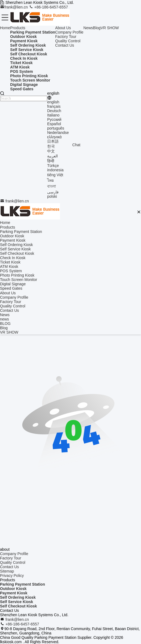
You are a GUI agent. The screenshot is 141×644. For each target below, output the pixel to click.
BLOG (5, 324)
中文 (51, 151)
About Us (63, 28)
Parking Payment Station (22, 584)
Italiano (53, 115)
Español (54, 124)
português (56, 128)
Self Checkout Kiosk (18, 606)
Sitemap (7, 571)
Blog (97, 28)
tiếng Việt (55, 175)
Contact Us (64, 45)
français (54, 106)
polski (52, 196)
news (4, 319)
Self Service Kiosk (16, 602)
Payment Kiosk (14, 593)
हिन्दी (51, 161)
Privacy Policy (12, 576)
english (53, 102)
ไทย (50, 180)
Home (5, 28)
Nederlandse (58, 133)
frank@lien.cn (14, 7)
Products (18, 28)
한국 (51, 146)
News (88, 28)
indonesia (55, 170)
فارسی (53, 192)
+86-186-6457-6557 (48, 7)
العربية (52, 156)
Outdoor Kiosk (13, 589)
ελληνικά (54, 137)
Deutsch (54, 111)
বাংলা (52, 186)
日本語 (53, 141)
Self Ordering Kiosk (18, 597)
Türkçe (53, 166)
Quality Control (68, 41)
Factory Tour (66, 37)
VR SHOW (110, 28)
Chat (76, 145)
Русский (54, 119)
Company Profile (69, 32)
